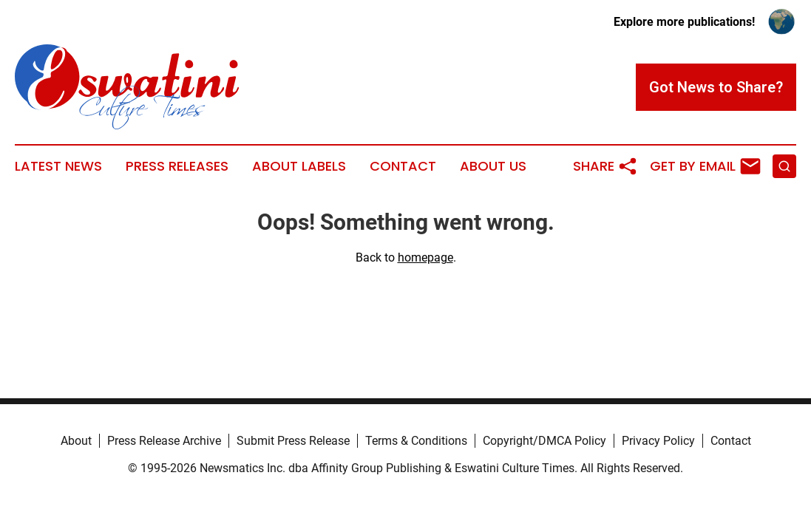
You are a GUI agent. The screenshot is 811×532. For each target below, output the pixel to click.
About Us (493, 166)
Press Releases (177, 166)
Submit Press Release (293, 441)
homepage (425, 258)
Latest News (58, 166)
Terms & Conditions (416, 441)
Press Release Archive (164, 441)
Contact (403, 166)
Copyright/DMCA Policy (544, 441)
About (76, 441)
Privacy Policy (658, 441)
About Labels (299, 166)
